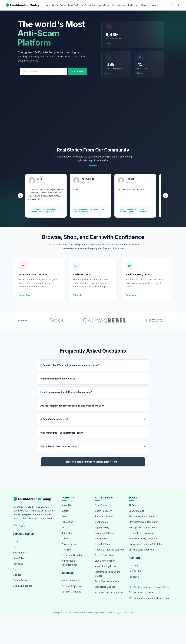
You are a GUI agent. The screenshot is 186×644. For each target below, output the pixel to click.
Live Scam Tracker (105, 561)
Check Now (78, 72)
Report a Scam (103, 544)
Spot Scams (101, 522)
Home (47, 5)
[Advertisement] (93, 113)
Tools (130, 5)
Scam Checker (136, 511)
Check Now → (26, 295)
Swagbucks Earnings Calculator (145, 544)
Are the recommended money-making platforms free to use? (72, 406)
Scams (63, 5)
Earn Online (90, 5)
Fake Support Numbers (107, 582)
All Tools (133, 506)
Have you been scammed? (93, 462)
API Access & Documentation (69, 563)
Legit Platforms (75, 5)
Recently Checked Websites (110, 550)
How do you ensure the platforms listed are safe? (66, 392)
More (154, 5)
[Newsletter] (173, 5)
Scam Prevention (104, 555)
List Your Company (71, 592)
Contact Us (67, 522)
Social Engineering (23, 586)
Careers (66, 539)
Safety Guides (20, 581)
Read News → (133, 295)
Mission (65, 511)
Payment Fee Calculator (141, 533)
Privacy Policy (69, 544)
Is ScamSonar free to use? (54, 419)
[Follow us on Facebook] (16, 526)
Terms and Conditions (73, 555)
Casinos (17, 575)
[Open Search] (179, 5)
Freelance (18, 564)
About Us (145, 5)
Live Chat (134, 566)
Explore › (141, 73)
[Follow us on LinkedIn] (22, 526)
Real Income (102, 539)
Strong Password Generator (143, 522)
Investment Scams (105, 533)
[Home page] (23, 5)
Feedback (134, 577)
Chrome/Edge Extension (141, 550)
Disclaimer (67, 550)
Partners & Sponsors (72, 587)
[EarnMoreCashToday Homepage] (33, 499)
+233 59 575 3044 (143, 593)
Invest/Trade (103, 5)
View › (109, 43)
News (16, 542)
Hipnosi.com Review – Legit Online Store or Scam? (90, 210)
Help (137, 5)
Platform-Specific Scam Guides (107, 574)
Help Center (135, 571)
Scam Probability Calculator (143, 539)
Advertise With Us (71, 581)
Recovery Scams (104, 517)
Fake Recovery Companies (109, 593)
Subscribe (67, 533)
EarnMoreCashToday (83, 613)
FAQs (64, 528)
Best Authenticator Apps (141, 517)
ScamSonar (101, 506)
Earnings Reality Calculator (143, 528)
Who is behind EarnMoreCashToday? (60, 447)
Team (64, 517)
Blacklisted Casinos (105, 587)
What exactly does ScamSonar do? (59, 379)
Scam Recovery (103, 511)
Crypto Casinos (119, 5)
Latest (55, 5)
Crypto (16, 569)
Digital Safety (102, 528)
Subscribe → (79, 295)
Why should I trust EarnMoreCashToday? (62, 433)
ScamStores (19, 553)
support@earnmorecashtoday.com (151, 598)
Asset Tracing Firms (105, 567)
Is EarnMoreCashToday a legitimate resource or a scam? (70, 365)
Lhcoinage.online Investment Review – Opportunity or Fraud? (44, 210)
